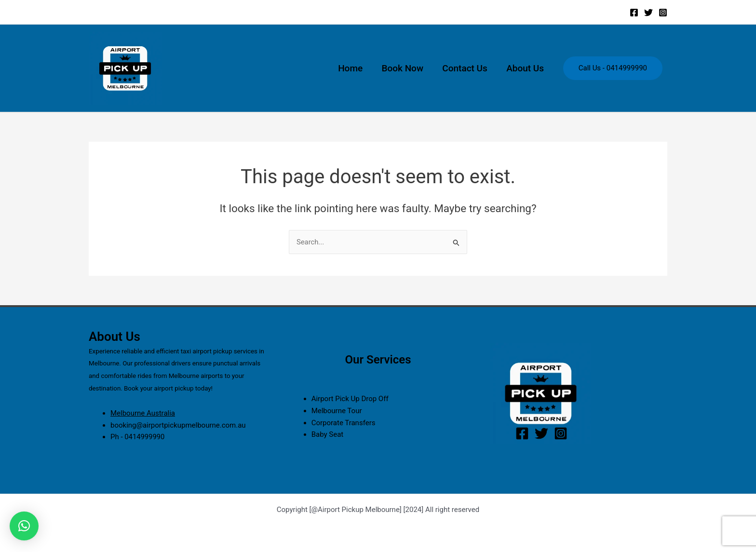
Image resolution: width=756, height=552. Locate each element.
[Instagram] (663, 13)
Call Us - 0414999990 (613, 68)
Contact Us (466, 68)
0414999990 (145, 437)
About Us (526, 68)
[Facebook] (634, 13)
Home (353, 68)
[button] (24, 526)
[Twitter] (648, 13)
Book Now (404, 68)
